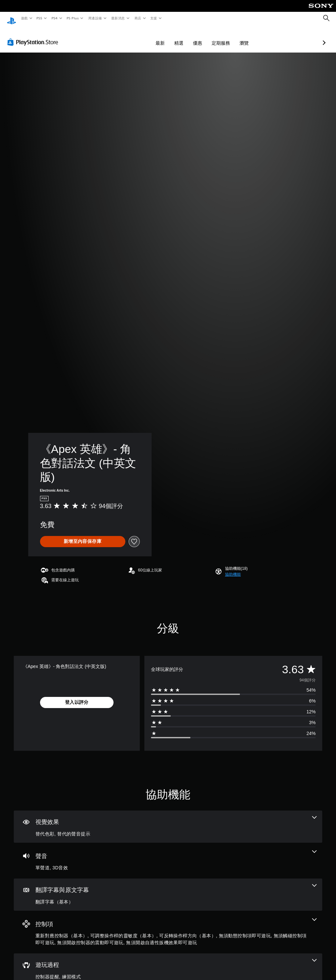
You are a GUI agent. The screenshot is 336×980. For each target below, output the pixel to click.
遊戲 (24, 18)
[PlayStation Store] (34, 36)
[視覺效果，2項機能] (168, 821)
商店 (138, 18)
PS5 (40, 18)
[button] (233, 568)
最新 (125, 37)
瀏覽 (209, 37)
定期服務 (186, 37)
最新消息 (118, 18)
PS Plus (73, 18)
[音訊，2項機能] (168, 855)
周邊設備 (95, 18)
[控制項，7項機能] (168, 926)
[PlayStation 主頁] (11, 18)
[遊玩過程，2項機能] (168, 964)
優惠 (163, 37)
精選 (144, 37)
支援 (153, 18)
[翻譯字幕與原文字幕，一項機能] (168, 889)
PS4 (54, 18)
